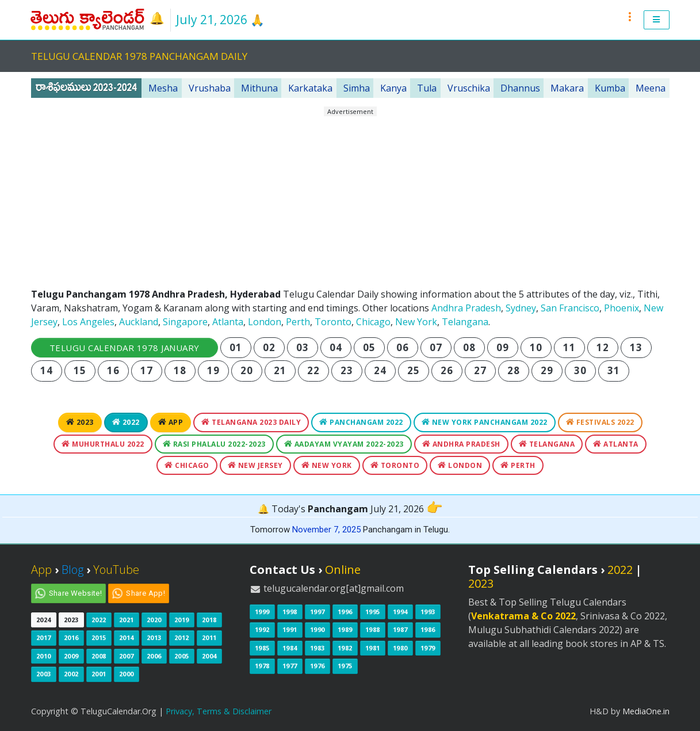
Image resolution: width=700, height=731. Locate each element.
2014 (127, 637)
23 (347, 370)
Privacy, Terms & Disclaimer (219, 711)
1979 (428, 648)
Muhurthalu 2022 (103, 444)
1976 (318, 666)
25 (413, 370)
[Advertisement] (350, 197)
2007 (127, 656)
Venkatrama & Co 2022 (523, 616)
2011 (209, 637)
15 (80, 370)
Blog (72, 570)
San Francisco (570, 308)
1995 (373, 612)
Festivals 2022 (600, 422)
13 (636, 347)
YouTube (116, 570)
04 (336, 347)
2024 (44, 620)
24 (380, 370)
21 (280, 370)
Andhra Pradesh (466, 308)
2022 (126, 422)
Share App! (146, 593)
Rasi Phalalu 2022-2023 (214, 444)
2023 (80, 422)
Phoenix (621, 308)
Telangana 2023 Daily (251, 422)
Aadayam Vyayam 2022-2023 (344, 444)
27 (480, 370)
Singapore (185, 322)
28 (513, 370)
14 (46, 370)
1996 (345, 612)
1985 (262, 648)
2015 (99, 637)
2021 (127, 620)
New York (416, 322)
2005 (182, 656)
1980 (400, 648)
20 (246, 370)
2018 (209, 620)
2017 (44, 637)
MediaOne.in (646, 711)
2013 (154, 637)
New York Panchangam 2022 (485, 422)
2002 (71, 674)
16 (113, 370)
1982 (345, 648)
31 (613, 370)
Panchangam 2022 (361, 422)
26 (447, 370)
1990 (318, 629)
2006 (154, 656)
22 (313, 370)
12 (603, 347)
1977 (290, 666)
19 (213, 370)
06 (402, 347)
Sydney (521, 308)
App (171, 422)
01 (236, 347)
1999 (262, 612)
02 (269, 347)
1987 (400, 629)
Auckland (139, 322)
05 (369, 347)
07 (436, 347)
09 (502, 347)
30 (580, 370)
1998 (290, 612)
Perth (298, 322)
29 (547, 370)
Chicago (373, 322)
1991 (290, 629)
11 (569, 347)
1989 (345, 629)
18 (180, 370)
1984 (290, 648)
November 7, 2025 (326, 530)
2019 (182, 620)
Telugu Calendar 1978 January (125, 348)
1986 (428, 629)
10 (536, 347)
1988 (373, 629)
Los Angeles (88, 322)
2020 (154, 620)
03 (302, 347)
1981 (373, 648)
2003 (44, 674)
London (265, 322)
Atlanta (228, 322)
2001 (99, 674)
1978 (262, 666)
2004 (209, 656)
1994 (400, 612)
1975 (345, 666)
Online (343, 570)
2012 (182, 637)
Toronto (333, 322)
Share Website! (76, 593)
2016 (71, 637)
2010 (44, 656)
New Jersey (255, 465)
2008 (99, 656)
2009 (71, 656)
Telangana (465, 322)
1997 (318, 612)
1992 (262, 629)
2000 (127, 674)
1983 (318, 648)
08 (469, 347)
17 (146, 370)
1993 (428, 612)
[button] (657, 20)
